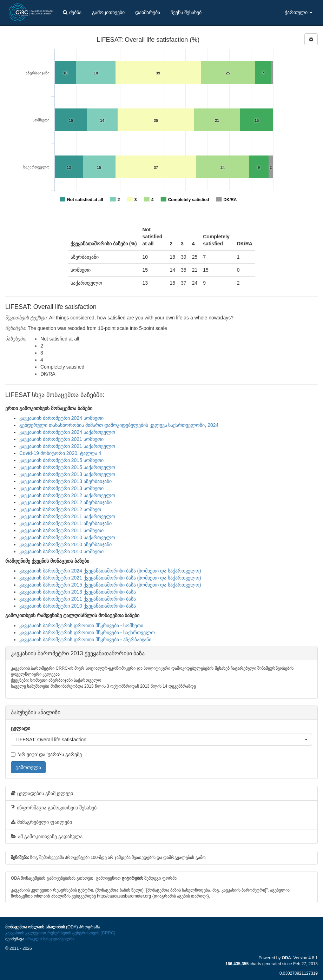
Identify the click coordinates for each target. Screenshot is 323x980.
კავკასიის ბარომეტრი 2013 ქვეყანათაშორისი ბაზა (78, 592)
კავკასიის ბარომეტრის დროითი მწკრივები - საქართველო (87, 633)
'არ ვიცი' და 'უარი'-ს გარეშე (46, 754)
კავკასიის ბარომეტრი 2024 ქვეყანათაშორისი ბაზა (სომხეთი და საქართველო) (110, 571)
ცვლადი (21, 728)
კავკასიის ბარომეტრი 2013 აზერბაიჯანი (65, 481)
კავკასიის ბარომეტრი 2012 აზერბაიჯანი (65, 502)
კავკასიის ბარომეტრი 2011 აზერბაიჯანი (65, 523)
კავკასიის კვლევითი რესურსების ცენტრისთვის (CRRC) (60, 933)
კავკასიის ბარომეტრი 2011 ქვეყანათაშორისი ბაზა (78, 599)
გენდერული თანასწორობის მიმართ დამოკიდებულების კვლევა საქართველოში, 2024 (119, 425)
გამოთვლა (28, 767)
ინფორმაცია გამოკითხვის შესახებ (54, 808)
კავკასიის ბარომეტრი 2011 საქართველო (67, 516)
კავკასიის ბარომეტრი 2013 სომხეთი (61, 488)
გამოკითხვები (108, 12)
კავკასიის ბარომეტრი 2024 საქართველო (67, 432)
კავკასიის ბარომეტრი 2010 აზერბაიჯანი (65, 544)
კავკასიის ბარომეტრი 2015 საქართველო (67, 467)
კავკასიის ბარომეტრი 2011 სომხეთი (61, 530)
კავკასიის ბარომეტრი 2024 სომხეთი (61, 418)
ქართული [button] (299, 12)
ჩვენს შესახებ (186, 12)
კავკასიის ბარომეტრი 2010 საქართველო (67, 537)
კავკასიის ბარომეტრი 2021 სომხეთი (61, 439)
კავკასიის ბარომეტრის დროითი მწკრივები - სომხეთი (81, 625)
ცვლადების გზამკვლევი (42, 793)
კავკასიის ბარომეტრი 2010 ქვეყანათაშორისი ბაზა (78, 606)
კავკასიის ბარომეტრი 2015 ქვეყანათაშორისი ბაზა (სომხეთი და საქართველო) (110, 585)
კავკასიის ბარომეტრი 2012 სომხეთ (60, 509)
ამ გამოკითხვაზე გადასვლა (47, 836)
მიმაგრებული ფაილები (41, 822)
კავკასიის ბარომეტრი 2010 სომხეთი (61, 551)
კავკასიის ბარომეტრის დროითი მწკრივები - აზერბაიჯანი (85, 640)
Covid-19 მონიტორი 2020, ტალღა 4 (60, 453)
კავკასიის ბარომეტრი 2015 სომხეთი (61, 460)
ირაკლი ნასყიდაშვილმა (50, 939)
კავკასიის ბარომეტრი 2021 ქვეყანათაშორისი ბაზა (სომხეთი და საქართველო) (110, 578)
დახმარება (148, 12)
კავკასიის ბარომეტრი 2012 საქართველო (67, 495)
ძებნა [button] (72, 12)
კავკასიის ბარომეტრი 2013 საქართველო (67, 474)
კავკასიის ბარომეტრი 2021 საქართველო (67, 446)
